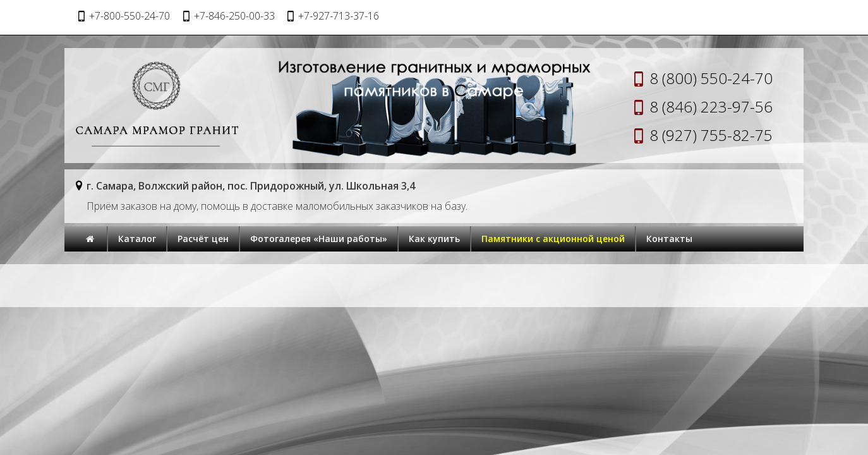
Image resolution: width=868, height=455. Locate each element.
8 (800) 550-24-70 (711, 78)
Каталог (137, 239)
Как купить (434, 239)
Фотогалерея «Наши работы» (319, 239)
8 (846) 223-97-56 (711, 106)
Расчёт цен (203, 239)
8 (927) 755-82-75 (711, 135)
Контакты (669, 239)
